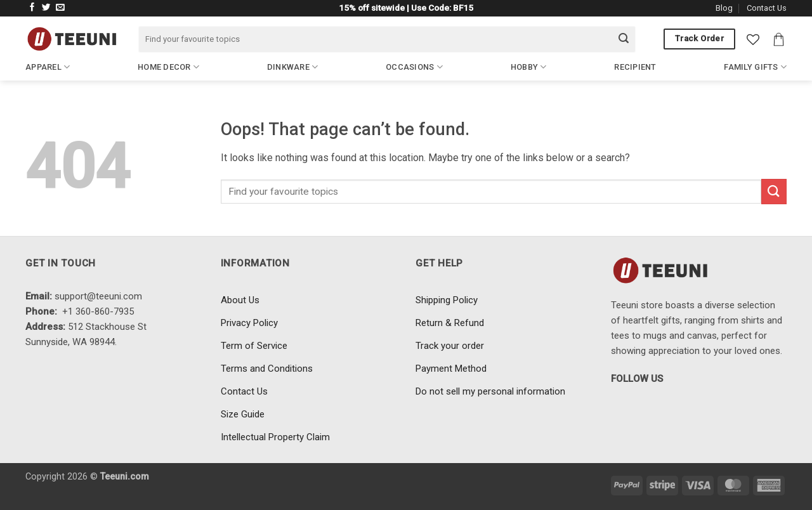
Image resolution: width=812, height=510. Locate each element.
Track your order (450, 346)
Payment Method (451, 369)
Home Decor (168, 67)
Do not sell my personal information (490, 391)
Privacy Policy (249, 323)
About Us (240, 300)
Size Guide (243, 414)
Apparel (48, 67)
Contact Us (767, 8)
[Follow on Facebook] (32, 8)
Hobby (529, 67)
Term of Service (254, 346)
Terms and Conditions (267, 369)
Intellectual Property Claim (275, 437)
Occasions (414, 67)
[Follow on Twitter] (46, 8)
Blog (724, 8)
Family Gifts (755, 67)
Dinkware (293, 67)
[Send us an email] (60, 8)
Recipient (635, 67)
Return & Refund (450, 323)
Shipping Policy (447, 300)
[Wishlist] (753, 39)
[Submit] (624, 39)
